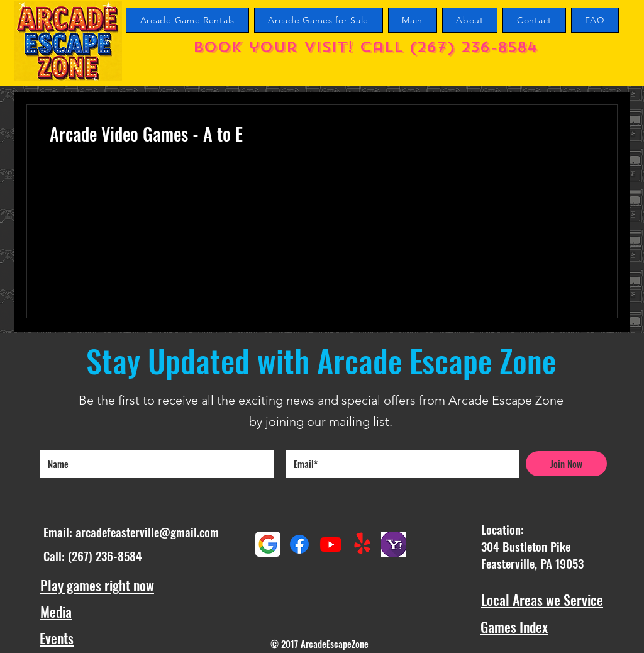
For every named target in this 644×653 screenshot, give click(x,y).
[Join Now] (566, 464)
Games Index (514, 627)
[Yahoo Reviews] (394, 544)
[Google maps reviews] (268, 544)
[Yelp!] (362, 544)
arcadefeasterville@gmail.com (147, 532)
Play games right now (97, 585)
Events (57, 638)
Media (56, 611)
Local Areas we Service (542, 600)
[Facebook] (299, 544)
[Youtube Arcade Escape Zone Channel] (331, 544)
